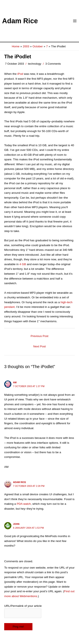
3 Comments (53, 64)
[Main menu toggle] (75, 21)
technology (35, 64)
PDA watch (24, 504)
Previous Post (39, 336)
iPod (20, 74)
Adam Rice (20, 21)
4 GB (23, 264)
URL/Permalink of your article (23, 606)
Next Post (39, 346)
